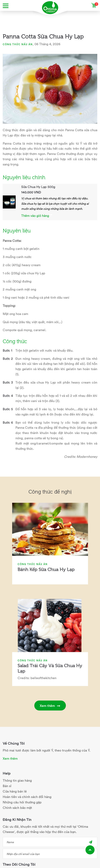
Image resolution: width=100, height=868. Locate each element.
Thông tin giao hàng (17, 780)
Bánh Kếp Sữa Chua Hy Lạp (46, 569)
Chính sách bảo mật (17, 807)
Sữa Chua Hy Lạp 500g (38, 187)
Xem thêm (50, 705)
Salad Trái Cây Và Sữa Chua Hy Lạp (50, 668)
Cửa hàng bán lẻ (15, 791)
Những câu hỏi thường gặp (22, 802)
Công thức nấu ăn (18, 44)
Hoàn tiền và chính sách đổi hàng (27, 797)
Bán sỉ (7, 786)
